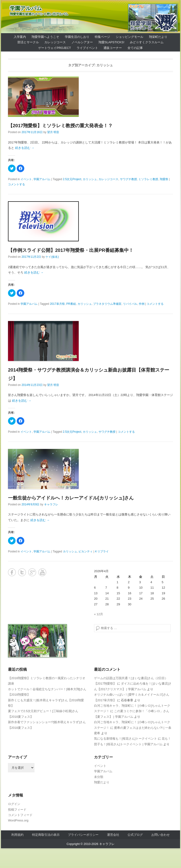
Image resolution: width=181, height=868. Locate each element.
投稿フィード (17, 810)
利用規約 (17, 835)
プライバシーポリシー (83, 835)
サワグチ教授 (128, 179)
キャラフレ (51, 504)
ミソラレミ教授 (148, 179)
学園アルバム (26, 8)
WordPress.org (18, 820)
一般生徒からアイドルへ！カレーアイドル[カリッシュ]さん (71, 498)
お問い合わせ (160, 835)
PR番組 (71, 304)
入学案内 (20, 37)
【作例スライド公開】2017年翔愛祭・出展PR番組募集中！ (71, 250)
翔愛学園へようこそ (45, 37)
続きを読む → (25, 148)
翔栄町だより (158, 37)
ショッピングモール (130, 37)
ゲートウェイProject (55, 48)
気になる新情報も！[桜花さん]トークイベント (125, 739)
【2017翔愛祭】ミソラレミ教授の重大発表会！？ (60, 126)
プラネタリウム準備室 (107, 304)
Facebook (12, 572)
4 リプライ (102, 551)
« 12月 (99, 614)
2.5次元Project (72, 179)
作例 (142, 304)
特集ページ (102, 37)
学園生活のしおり (77, 37)
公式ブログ (135, 835)
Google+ (32, 572)
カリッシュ (90, 179)
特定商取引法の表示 (46, 835)
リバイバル (130, 304)
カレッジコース (55, 42)
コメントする (16, 184)
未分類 (99, 777)
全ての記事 (135, 48)
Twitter (22, 572)
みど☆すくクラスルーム (147, 42)
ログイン (14, 804)
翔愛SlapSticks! (111, 42)
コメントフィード (20, 815)
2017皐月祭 (57, 304)
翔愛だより (102, 782)
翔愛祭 (164, 179)
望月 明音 (53, 132)
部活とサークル (28, 42)
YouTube (42, 572)
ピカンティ (86, 551)
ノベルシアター (82, 42)
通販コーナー (113, 48)
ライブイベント (87, 48)
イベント (26, 179)
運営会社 (113, 835)
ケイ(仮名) (52, 257)
